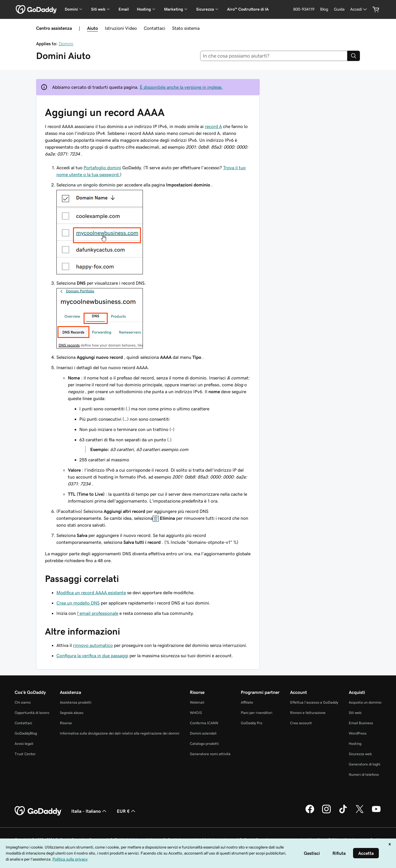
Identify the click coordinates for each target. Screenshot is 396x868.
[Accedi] (359, 9)
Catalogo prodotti (204, 744)
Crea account (301, 723)
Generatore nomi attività (210, 754)
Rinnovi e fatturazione (308, 713)
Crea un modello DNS (78, 603)
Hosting (355, 744)
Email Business (361, 723)
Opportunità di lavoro (32, 713)
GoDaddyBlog (26, 733)
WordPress (358, 733)
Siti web (355, 713)
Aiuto (92, 28)
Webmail (197, 702)
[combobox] (274, 56)
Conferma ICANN (204, 723)
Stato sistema (186, 28)
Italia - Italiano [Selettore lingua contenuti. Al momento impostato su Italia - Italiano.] (89, 811)
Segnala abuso (72, 713)
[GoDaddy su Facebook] (310, 812)
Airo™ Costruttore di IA (248, 9)
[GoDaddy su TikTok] (343, 812)
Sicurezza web (360, 754)
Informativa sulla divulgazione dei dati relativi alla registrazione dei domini (120, 733)
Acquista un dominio (365, 702)
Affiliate (247, 702)
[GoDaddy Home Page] (38, 811)
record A (213, 126)
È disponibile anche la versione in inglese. (181, 87)
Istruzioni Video (121, 28)
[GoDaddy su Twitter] (360, 812)
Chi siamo (23, 702)
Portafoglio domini (102, 168)
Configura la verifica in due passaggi (92, 656)
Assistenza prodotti (76, 702)
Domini (66, 44)
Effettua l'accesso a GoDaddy (314, 702)
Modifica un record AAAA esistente (91, 593)
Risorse (66, 723)
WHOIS (196, 713)
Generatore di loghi (365, 764)
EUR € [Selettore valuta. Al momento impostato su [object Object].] (127, 811)
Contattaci (154, 28)
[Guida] (339, 9)
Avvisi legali (24, 744)
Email (124, 9)
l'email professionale (98, 613)
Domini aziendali (203, 733)
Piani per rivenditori (257, 713)
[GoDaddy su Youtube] (376, 812)
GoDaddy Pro (252, 723)
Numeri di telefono (364, 774)
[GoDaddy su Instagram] (326, 812)
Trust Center (25, 754)
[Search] (354, 56)
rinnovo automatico (93, 645)
